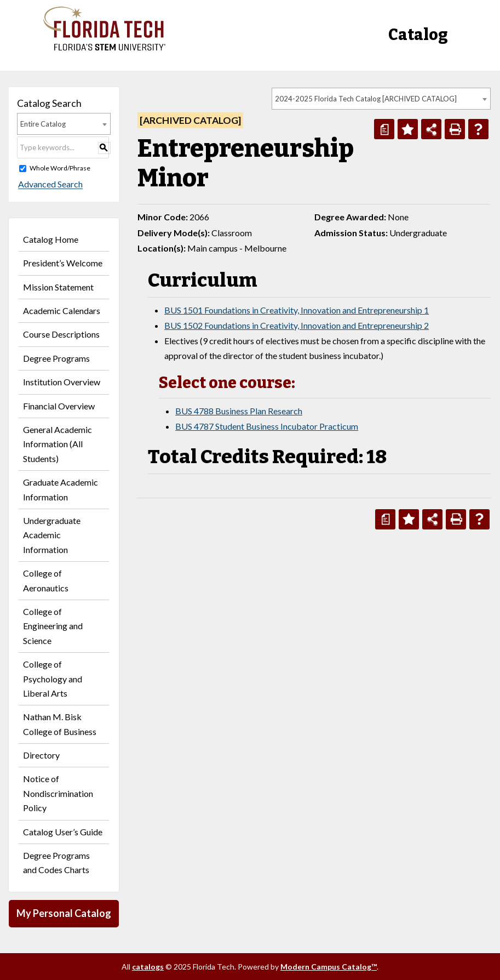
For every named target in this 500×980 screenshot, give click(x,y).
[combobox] (381, 99)
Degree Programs (56, 358)
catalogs (148, 967)
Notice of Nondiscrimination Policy (58, 793)
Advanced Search (49, 184)
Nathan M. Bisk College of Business (60, 724)
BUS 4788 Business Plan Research (239, 411)
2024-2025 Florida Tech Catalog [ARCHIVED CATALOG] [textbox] (366, 99)
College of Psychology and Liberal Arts (53, 679)
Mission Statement (58, 287)
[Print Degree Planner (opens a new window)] (384, 129)
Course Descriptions (61, 334)
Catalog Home (51, 239)
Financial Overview (59, 406)
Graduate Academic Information (61, 489)
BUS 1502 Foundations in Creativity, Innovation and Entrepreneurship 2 (297, 325)
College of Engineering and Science (53, 626)
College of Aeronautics (46, 580)
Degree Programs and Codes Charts (56, 862)
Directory (41, 755)
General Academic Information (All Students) (58, 444)
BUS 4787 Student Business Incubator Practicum (267, 426)
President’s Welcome (63, 263)
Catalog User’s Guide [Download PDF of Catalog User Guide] (63, 832)
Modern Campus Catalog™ (329, 967)
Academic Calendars (62, 310)
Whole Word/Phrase (60, 168)
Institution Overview (62, 382)
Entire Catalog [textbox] (43, 124)
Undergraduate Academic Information (52, 535)
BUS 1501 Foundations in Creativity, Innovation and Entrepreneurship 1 (297, 310)
